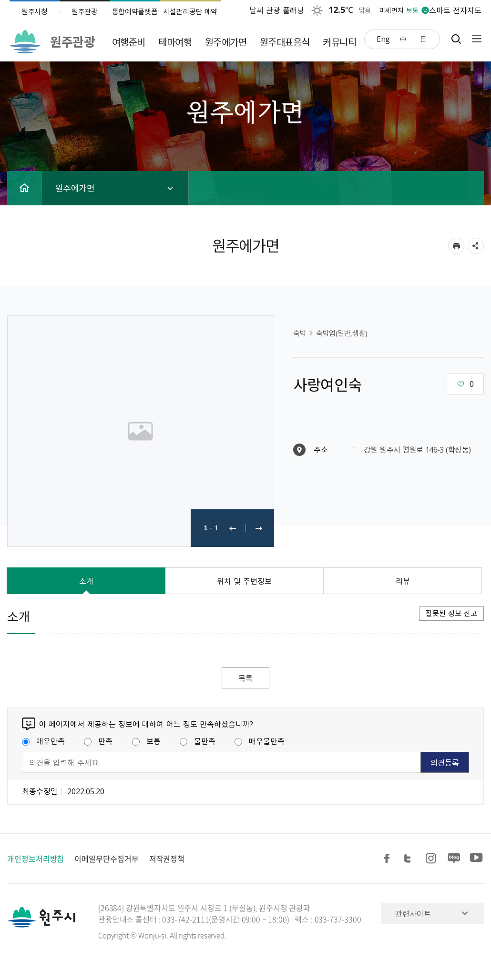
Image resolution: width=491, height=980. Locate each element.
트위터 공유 (410, 859)
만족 (98, 741)
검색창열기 (456, 39)
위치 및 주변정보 (245, 581)
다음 (259, 528)
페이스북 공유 (389, 859)
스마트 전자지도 (455, 10)
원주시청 (35, 11)
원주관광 (85, 11)
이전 (233, 528)
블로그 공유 (454, 859)
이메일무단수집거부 (106, 859)
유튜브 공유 (476, 859)
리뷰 (403, 581)
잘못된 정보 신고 (451, 613)
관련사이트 (413, 913)
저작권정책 (167, 859)
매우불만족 (260, 741)
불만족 (198, 741)
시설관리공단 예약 (190, 11)
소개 (86, 581)
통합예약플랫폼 (135, 11)
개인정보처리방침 (36, 859)
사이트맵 (474, 39)
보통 (146, 741)
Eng (383, 39)
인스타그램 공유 (432, 859)
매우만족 (43, 741)
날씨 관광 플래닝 (277, 10)
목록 (245, 678)
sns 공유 (476, 246)
